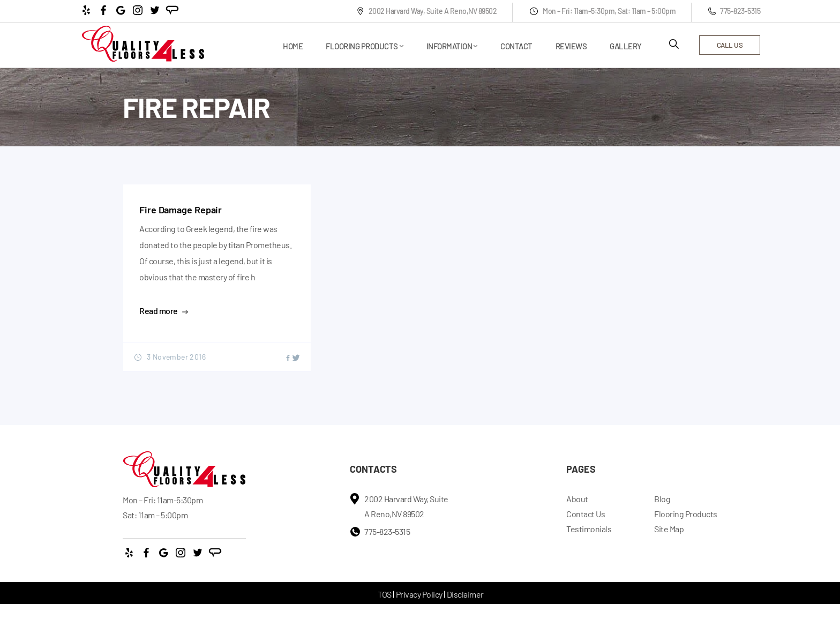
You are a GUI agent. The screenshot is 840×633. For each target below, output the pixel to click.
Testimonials (589, 529)
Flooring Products (362, 46)
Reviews (571, 46)
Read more (164, 311)
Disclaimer (465, 594)
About (577, 499)
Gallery (626, 46)
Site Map (669, 529)
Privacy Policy (419, 594)
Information (449, 46)
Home (293, 46)
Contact (516, 46)
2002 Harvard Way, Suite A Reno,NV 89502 (427, 11)
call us (730, 45)
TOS (385, 594)
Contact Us (586, 514)
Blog (662, 499)
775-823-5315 (734, 11)
